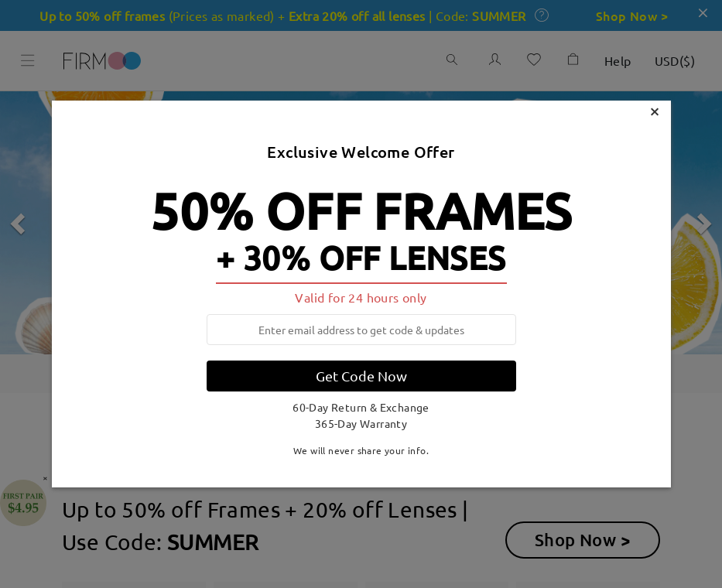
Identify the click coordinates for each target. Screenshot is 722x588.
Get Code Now (361, 376)
